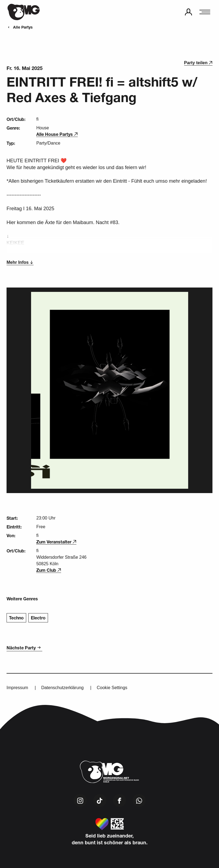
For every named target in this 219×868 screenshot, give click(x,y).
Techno (16, 618)
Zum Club (49, 570)
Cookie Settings (112, 688)
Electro (38, 618)
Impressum (17, 688)
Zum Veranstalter (56, 542)
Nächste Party (24, 648)
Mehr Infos (20, 262)
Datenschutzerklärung (62, 688)
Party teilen (198, 63)
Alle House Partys (57, 134)
